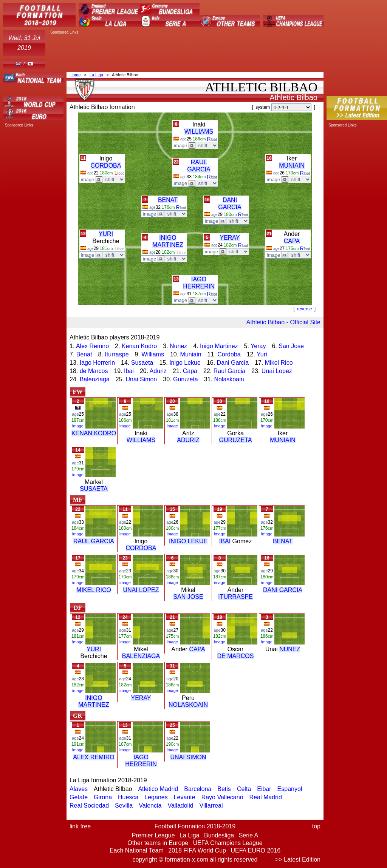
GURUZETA (236, 440)
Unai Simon (142, 379)
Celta (244, 789)
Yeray (258, 346)
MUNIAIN (292, 166)
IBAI (225, 541)
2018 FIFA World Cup (197, 850)
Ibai (129, 371)
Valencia (150, 806)
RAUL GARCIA (94, 541)
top (316, 826)
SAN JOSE (188, 597)
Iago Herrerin (97, 363)
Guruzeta (186, 379)
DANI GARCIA (283, 590)
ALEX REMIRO (94, 757)
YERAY (230, 238)
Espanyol (290, 789)
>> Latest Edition (298, 860)
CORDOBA (106, 166)
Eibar (264, 789)
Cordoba (229, 354)
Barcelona (198, 789)
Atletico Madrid (158, 789)
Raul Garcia (229, 371)
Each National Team (137, 850)
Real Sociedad (89, 806)
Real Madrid (266, 797)
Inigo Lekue (185, 363)
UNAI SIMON (188, 757)
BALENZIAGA (141, 656)
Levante (185, 797)
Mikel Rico (279, 363)
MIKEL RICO (94, 590)
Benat (84, 354)
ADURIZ (188, 440)
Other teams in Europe (158, 843)
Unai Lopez (277, 371)
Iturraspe (117, 354)
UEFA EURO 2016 (255, 850)
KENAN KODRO (94, 433)
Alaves (79, 789)
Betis (224, 789)
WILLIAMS (199, 132)
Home (75, 75)
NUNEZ (290, 649)
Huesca (128, 797)
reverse (305, 309)
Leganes (156, 797)
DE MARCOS (236, 656)
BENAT (168, 200)
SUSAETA (94, 489)
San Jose (291, 346)
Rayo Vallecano (222, 797)
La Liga (96, 75)
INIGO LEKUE (188, 541)
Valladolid (180, 806)
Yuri (262, 354)
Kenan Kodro (139, 346)
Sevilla (124, 806)
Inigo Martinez (219, 346)
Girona (103, 797)
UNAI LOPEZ (141, 590)
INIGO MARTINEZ (94, 701)
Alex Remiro (92, 346)
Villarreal (211, 806)
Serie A (249, 835)
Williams (153, 354)
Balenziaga (95, 379)
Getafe (79, 797)
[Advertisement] (186, 52)
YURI (106, 234)
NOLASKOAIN (188, 705)
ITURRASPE (235, 597)
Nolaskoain (229, 379)
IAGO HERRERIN (141, 761)
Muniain (191, 354)
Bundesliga (219, 835)
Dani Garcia (233, 363)
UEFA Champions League (228, 843)
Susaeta (142, 363)
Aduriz (158, 371)
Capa (190, 371)
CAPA (292, 241)
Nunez (178, 346)
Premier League (153, 835)
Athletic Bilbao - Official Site (283, 322)
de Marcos (94, 371)
